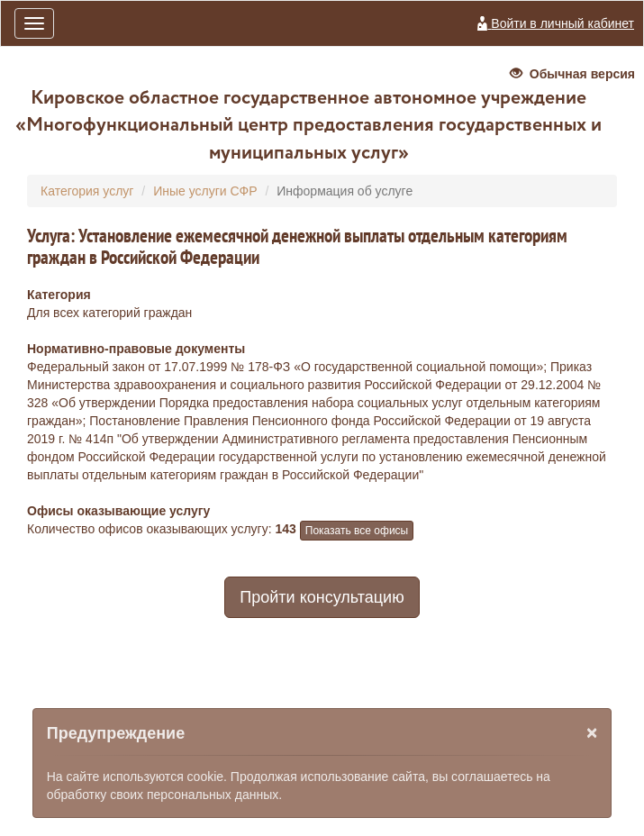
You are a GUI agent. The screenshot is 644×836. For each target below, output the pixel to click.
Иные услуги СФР (205, 191)
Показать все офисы (357, 531)
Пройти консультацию (322, 597)
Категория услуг (87, 191)
